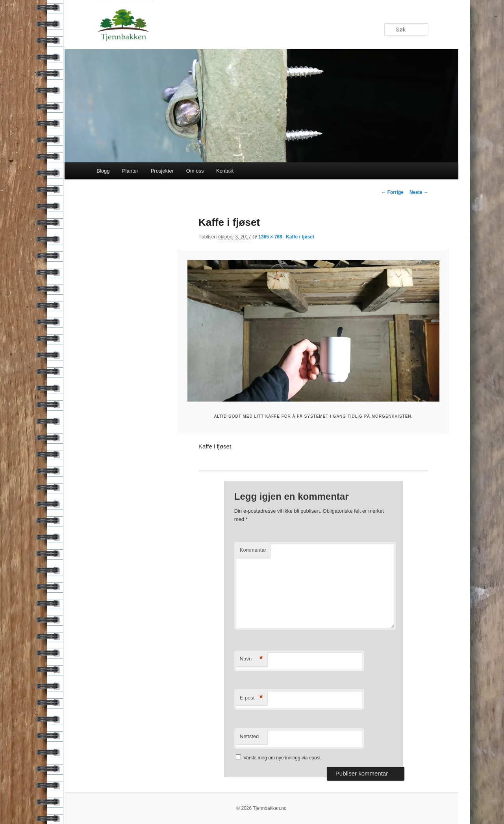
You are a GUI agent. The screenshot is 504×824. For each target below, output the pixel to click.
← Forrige (392, 192)
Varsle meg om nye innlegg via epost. (283, 758)
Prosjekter (162, 171)
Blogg (103, 171)
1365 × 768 (270, 237)
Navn (251, 659)
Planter (130, 171)
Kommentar (253, 550)
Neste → (419, 192)
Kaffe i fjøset (300, 237)
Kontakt (225, 171)
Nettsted (249, 736)
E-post (251, 698)
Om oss (195, 171)
